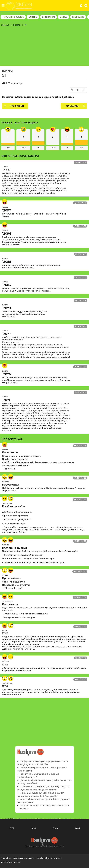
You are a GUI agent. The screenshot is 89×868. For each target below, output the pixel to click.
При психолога (12, 578)
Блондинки (48, 17)
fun (38, 148)
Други (5, 630)
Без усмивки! (10, 485)
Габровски (78, 17)
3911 (12, 828)
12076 (6, 374)
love (53, 148)
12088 (7, 262)
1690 (34, 828)
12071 (6, 400)
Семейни (6, 482)
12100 (6, 170)
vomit (23, 148)
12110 (5, 686)
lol (67, 148)
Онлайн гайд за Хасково (48, 858)
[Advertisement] (44, 46)
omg (81, 148)
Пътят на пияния (14, 548)
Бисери (33, 17)
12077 (6, 334)
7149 (55, 828)
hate (8, 148)
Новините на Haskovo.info (30, 751)
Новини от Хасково (23, 858)
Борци (63, 17)
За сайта (6, 858)
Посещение (10, 452)
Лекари (5, 450)
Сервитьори (7, 601)
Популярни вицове (13, 17)
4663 (77, 828)
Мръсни (6, 662)
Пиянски (6, 545)
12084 (7, 285)
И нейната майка (14, 506)
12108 (5, 633)
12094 (7, 234)
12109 (5, 665)
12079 (6, 308)
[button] (3, 6)
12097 (6, 210)
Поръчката (10, 604)
